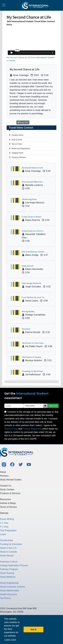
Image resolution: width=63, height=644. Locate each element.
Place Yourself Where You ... (33, 182)
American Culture (9, 562)
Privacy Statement (32, 429)
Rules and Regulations (21, 148)
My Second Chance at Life (32, 168)
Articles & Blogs (8, 503)
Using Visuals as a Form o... (33, 231)
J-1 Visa (4, 523)
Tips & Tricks (17, 144)
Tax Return (5, 598)
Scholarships (6, 540)
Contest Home (17, 135)
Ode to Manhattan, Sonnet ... (34, 252)
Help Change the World (31, 283)
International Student (45, 57)
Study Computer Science (13, 587)
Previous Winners (19, 157)
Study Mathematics (10, 591)
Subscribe (53, 406)
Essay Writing (7, 519)
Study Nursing (7, 573)
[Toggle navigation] (4, 5)
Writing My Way (28, 312)
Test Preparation (8, 530)
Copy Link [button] (23, 122)
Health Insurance (9, 594)
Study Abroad (27, 266)
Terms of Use (11, 429)
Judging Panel (17, 153)
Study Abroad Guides (11, 480)
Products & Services (10, 493)
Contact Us (6, 486)
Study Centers (7, 489)
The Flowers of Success (31, 357)
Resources (5, 499)
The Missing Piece (29, 199)
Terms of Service (8, 507)
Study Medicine (8, 577)
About (3, 472)
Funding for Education (11, 544)
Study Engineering (9, 583)
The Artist (26, 329)
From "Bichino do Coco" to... (34, 297)
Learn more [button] (10, 640)
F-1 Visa (4, 527)
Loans (3, 534)
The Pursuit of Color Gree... (33, 343)
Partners (4, 476)
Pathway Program (9, 569)
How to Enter (17, 140)
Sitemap (4, 513)
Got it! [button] (33, 629)
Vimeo (12, 61)
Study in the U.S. (8, 548)
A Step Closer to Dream (31, 217)
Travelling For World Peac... (33, 371)
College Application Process (14, 565)
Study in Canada (8, 552)
